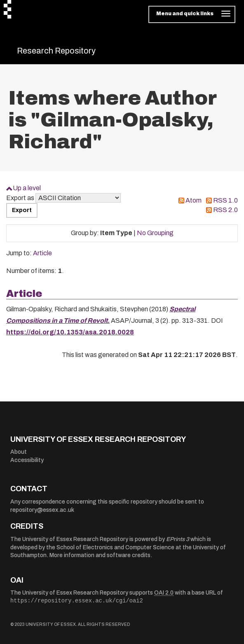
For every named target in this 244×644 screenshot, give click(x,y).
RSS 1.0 (225, 200)
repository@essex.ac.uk (42, 510)
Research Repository (56, 51)
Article (42, 253)
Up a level (27, 188)
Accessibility (27, 460)
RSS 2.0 (225, 210)
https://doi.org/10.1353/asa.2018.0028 (70, 332)
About (19, 452)
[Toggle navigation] (192, 14)
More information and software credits (100, 555)
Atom (194, 200)
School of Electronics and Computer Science (115, 547)
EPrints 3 (178, 539)
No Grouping (155, 233)
